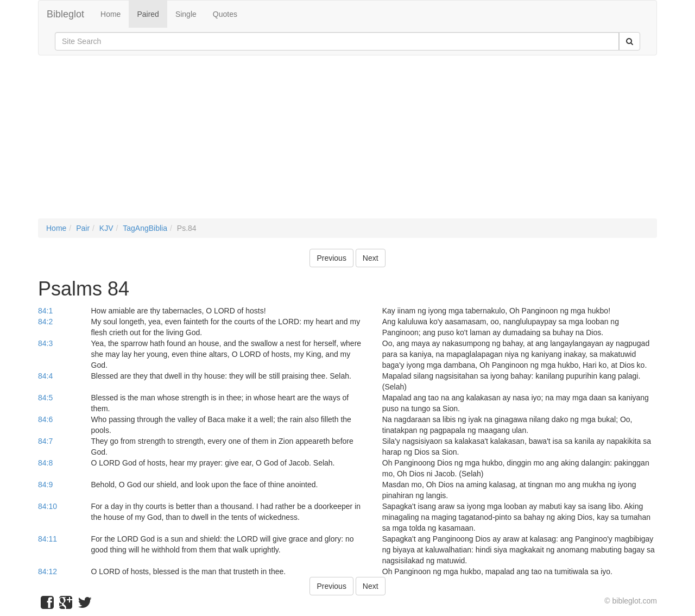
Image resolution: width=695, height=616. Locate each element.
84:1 (45, 311)
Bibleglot (65, 14)
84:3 (45, 343)
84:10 (48, 506)
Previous (331, 258)
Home (110, 14)
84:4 (45, 376)
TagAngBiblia (145, 228)
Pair (83, 228)
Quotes (225, 14)
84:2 (45, 322)
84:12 (48, 571)
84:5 (45, 398)
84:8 (45, 463)
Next (371, 258)
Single (186, 14)
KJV (106, 228)
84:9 (45, 485)
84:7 (45, 441)
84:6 (45, 419)
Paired (148, 14)
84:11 (48, 539)
